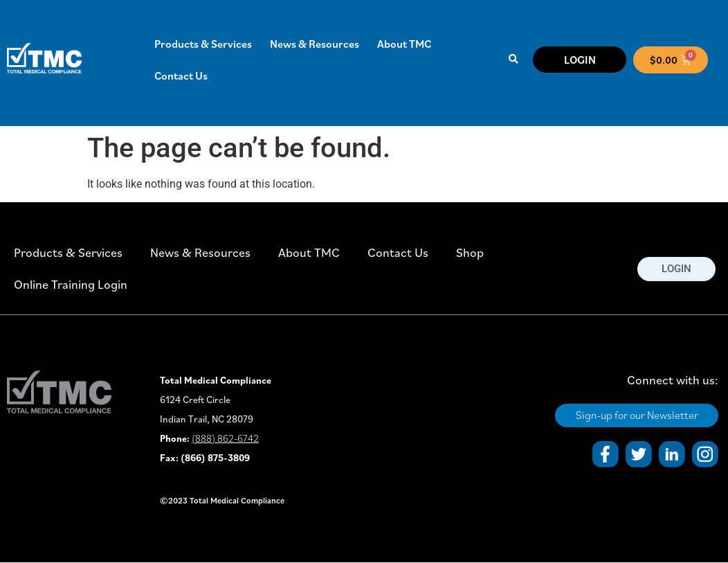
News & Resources (315, 44)
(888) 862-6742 (225, 438)
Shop (470, 252)
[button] (514, 60)
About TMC (404, 44)
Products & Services (203, 44)
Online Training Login (71, 284)
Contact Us (181, 75)
